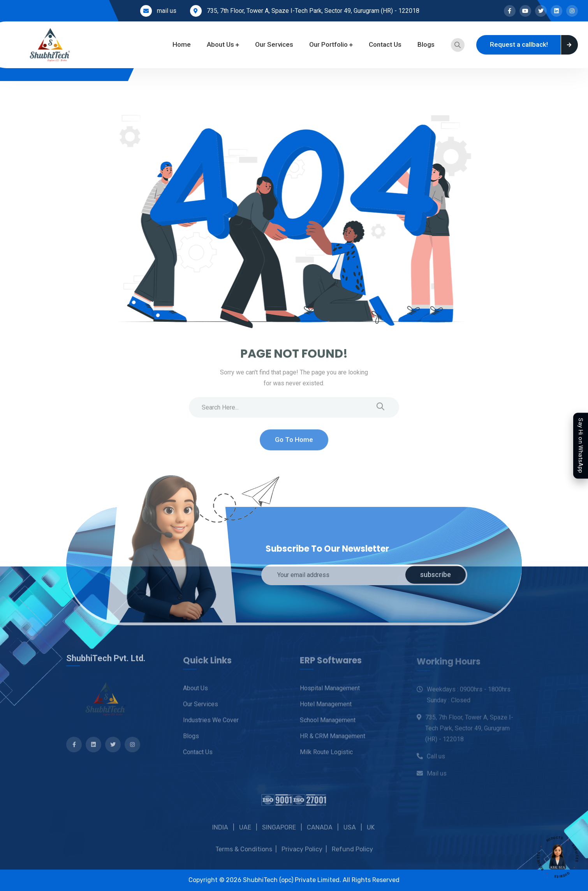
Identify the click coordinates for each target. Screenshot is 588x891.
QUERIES (565, 874)
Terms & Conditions (244, 857)
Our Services (274, 44)
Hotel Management (326, 707)
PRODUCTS (551, 834)
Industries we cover (211, 723)
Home (182, 44)
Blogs (426, 44)
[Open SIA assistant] (558, 857)
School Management (328, 723)
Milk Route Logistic (326, 755)
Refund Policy (352, 857)
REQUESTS (542, 865)
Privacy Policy (302, 857)
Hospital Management (330, 691)
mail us (167, 11)
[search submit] (380, 411)
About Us (220, 44)
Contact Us (385, 44)
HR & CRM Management (333, 739)
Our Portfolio (328, 44)
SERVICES (573, 850)
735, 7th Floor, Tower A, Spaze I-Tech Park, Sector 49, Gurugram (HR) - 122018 (313, 11)
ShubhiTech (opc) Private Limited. (293, 880)
